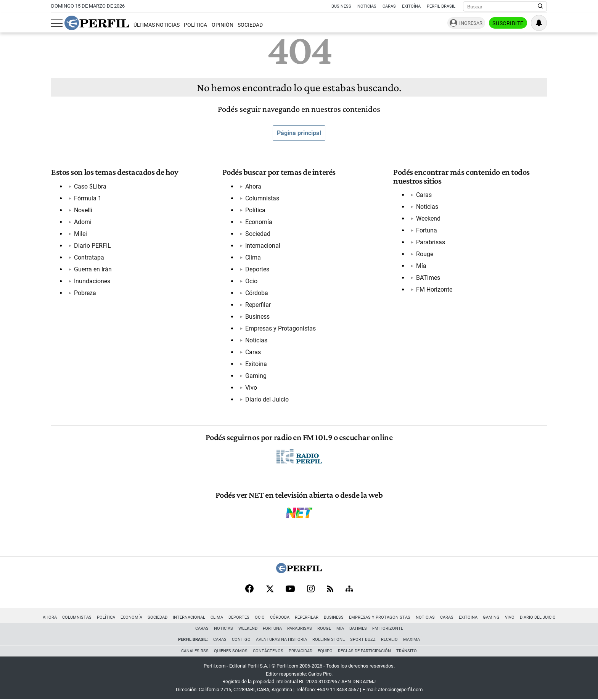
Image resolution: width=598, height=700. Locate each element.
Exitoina (256, 364)
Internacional (263, 246)
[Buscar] (502, 6)
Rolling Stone (329, 640)
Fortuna (427, 230)
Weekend (428, 219)
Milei (80, 234)
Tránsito (407, 651)
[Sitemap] (349, 589)
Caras (389, 6)
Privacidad (301, 651)
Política (195, 25)
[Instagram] (311, 589)
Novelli (83, 210)
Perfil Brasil (441, 6)
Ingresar (471, 23)
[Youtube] (290, 590)
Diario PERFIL (92, 246)
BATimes (428, 278)
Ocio (251, 281)
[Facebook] (249, 589)
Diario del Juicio (267, 399)
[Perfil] (299, 571)
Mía (421, 266)
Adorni (83, 222)
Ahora (253, 186)
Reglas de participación (364, 651)
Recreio (389, 640)
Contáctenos (268, 651)
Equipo (325, 651)
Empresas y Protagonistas (281, 328)
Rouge (425, 254)
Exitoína (411, 6)
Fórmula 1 (88, 198)
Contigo (241, 640)
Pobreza (85, 293)
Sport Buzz (363, 640)
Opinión (223, 25)
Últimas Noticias (157, 25)
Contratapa (89, 257)
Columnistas (262, 198)
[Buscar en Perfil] (540, 6)
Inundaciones (92, 281)
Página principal (299, 133)
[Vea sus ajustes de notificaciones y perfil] (539, 23)
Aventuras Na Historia (281, 640)
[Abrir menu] (57, 23)
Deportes (257, 269)
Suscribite (508, 23)
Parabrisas (431, 242)
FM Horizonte (434, 290)
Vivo (251, 388)
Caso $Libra (90, 186)
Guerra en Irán (93, 269)
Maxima (412, 640)
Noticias (367, 6)
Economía (259, 222)
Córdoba (257, 293)
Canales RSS (195, 651)
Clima (253, 257)
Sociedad (250, 25)
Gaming (256, 376)
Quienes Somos (231, 651)
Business (341, 6)
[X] (270, 589)
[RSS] (330, 590)
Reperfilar (258, 305)
